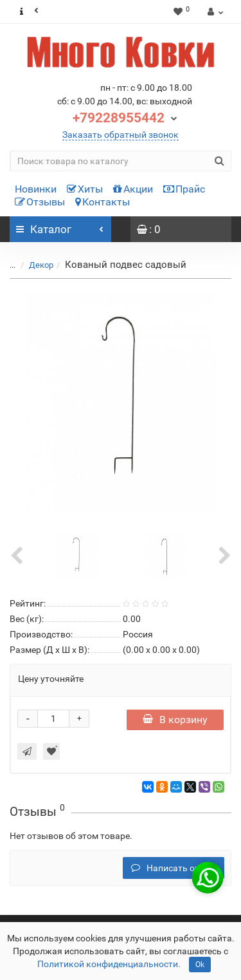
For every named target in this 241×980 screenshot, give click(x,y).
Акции (133, 189)
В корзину (175, 720)
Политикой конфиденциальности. (109, 964)
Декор (41, 265)
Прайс (184, 189)
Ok (200, 965)
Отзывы (40, 202)
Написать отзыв (174, 868)
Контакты (103, 202)
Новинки (36, 189)
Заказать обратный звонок (121, 135)
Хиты (85, 189)
